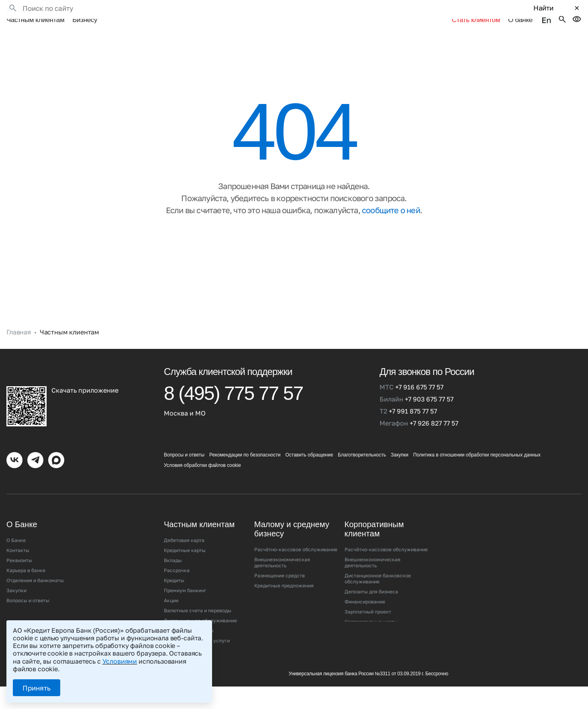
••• (109, 11)
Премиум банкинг (185, 581)
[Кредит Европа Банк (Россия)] (76, 362)
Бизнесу (85, 11)
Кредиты (174, 571)
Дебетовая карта (184, 531)
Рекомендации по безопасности (245, 445)
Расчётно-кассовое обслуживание (296, 540)
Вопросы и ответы (184, 445)
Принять (37, 688)
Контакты (18, 541)
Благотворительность (362, 445)
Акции (171, 591)
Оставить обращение (309, 445)
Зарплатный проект (368, 602)
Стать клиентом (426, 11)
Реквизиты (19, 551)
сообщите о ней (391, 200)
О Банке (16, 531)
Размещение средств (280, 566)
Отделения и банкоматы (35, 571)
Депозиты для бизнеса (371, 582)
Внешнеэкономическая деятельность (282, 553)
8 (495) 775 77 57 (233, 384)
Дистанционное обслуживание (200, 611)
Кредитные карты (185, 541)
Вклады (173, 551)
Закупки (400, 445)
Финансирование (365, 592)
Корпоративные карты (371, 612)
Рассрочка (177, 561)
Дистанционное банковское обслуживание (378, 569)
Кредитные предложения (284, 576)
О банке (523, 11)
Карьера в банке (26, 561)
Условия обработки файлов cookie (202, 456)
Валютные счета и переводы (198, 601)
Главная (19, 323)
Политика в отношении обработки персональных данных (477, 445)
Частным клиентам (35, 11)
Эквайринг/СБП (273, 586)
